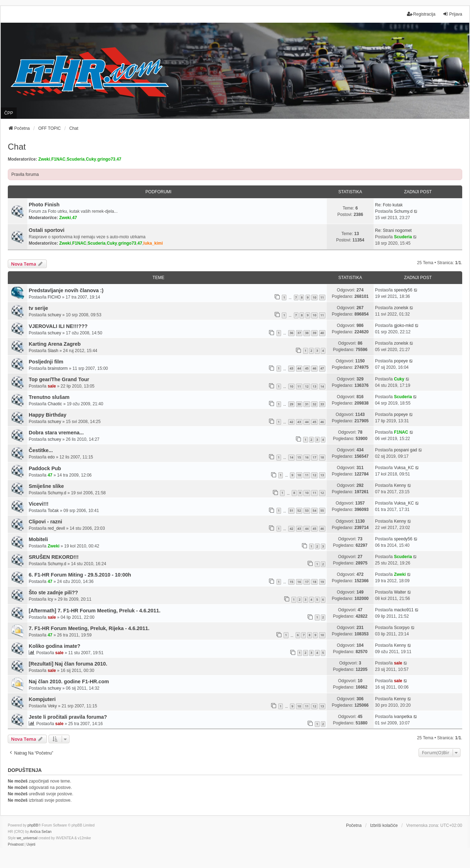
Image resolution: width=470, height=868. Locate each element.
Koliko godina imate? (55, 646)
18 (322, 457)
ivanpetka (403, 717)
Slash (53, 351)
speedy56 (403, 290)
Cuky (91, 159)
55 (322, 510)
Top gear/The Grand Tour (59, 379)
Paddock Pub (45, 468)
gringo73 (107, 159)
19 (322, 582)
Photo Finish (44, 205)
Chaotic (55, 404)
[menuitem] (16, 845)
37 (299, 333)
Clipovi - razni (45, 522)
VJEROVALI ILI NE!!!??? (58, 326)
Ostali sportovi (47, 230)
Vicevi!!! (39, 504)
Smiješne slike (46, 486)
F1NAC (58, 159)
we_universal (27, 838)
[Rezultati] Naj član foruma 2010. (68, 664)
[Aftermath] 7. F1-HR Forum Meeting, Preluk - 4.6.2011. (95, 611)
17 (314, 457)
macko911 (404, 610)
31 (307, 404)
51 (291, 510)
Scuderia (76, 159)
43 (291, 368)
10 (314, 297)
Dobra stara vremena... (56, 433)
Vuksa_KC (404, 468)
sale (52, 386)
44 (299, 368)
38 (307, 333)
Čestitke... (41, 450)
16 (307, 457)
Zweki (44, 159)
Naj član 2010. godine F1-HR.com (69, 681)
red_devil (56, 528)
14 (322, 386)
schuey (54, 315)
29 (291, 404)
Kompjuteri (42, 699)
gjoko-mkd (404, 325)
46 (314, 368)
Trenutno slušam (49, 397)
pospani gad (405, 450)
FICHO (54, 297)
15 (299, 457)
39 (314, 333)
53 (307, 510)
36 (291, 333)
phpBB (33, 825)
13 (314, 386)
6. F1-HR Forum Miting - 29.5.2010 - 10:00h (80, 575)
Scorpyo (402, 628)
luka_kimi (153, 243)
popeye (401, 361)
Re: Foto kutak (389, 205)
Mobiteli (38, 539)
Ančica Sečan (41, 832)
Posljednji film (46, 362)
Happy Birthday (47, 415)
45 (307, 368)
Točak (53, 511)
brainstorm (58, 368)
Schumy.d (403, 211)
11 (322, 297)
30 (299, 404)
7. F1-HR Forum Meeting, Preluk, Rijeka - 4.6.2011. (89, 628)
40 (322, 333)
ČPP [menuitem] (9, 113)
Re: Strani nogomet (393, 230)
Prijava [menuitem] (452, 14)
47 (119, 159)
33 (322, 404)
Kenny (400, 485)
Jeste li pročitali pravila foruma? (68, 717)
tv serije (38, 308)
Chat (17, 147)
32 (314, 404)
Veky (52, 706)
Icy (50, 599)
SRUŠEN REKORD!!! (54, 557)
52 (299, 510)
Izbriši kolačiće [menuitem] (384, 825)
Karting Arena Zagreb (55, 344)
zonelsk (401, 308)
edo (51, 457)
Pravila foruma (25, 174)
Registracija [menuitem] (421, 14)
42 (291, 422)
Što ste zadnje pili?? (53, 592)
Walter (400, 592)
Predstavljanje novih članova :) (66, 290)
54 (314, 510)
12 (307, 386)
